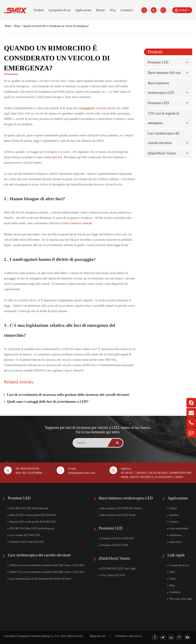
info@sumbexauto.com (82, 473)
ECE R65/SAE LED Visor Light (117, 569)
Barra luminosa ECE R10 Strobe (117, 515)
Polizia (172, 508)
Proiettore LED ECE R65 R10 (116, 538)
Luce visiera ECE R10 (112, 575)
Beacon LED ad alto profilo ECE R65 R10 (32, 522)
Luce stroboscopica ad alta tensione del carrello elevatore (39, 579)
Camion (173, 522)
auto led (57, 157)
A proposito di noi (59, 10)
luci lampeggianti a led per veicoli (95, 108)
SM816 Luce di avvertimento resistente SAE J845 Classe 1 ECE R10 (46, 565)
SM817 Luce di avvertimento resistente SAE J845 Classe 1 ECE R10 (46, 572)
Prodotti (39, 10)
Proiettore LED (158, 103)
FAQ (171, 572)
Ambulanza (175, 535)
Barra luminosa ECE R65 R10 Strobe (120, 508)
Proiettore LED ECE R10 (113, 545)
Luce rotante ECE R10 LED (24, 535)
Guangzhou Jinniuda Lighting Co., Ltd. (38, 636)
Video (172, 579)
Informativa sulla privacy (129, 636)
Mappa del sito (98, 636)
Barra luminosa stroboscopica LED (126, 498)
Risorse (100, 10)
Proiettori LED (158, 62)
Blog (113, 10)
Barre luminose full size (164, 73)
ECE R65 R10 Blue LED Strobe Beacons (31, 528)
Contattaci (127, 10)
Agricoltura (175, 542)
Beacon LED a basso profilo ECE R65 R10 (32, 515)
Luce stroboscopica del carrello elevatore (39, 555)
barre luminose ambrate (78, 223)
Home (8, 26)
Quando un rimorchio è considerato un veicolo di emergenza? (56, 26)
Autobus (173, 515)
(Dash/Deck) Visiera (162, 153)
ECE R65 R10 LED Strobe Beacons (28, 508)
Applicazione (83, 10)
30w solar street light (180, 599)
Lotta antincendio (178, 528)
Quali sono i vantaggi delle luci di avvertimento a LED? (48, 402)
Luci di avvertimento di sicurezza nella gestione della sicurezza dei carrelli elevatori (68, 395)
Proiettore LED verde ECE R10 (26, 542)
